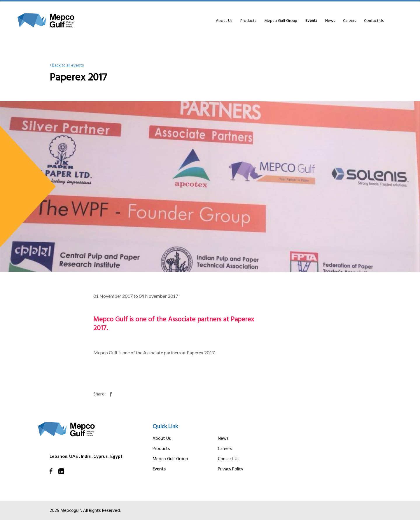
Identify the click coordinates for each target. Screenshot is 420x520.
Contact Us (374, 21)
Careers (349, 21)
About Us (224, 21)
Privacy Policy (230, 469)
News (330, 21)
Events (311, 21)
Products (248, 21)
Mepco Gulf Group (281, 21)
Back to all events (67, 65)
